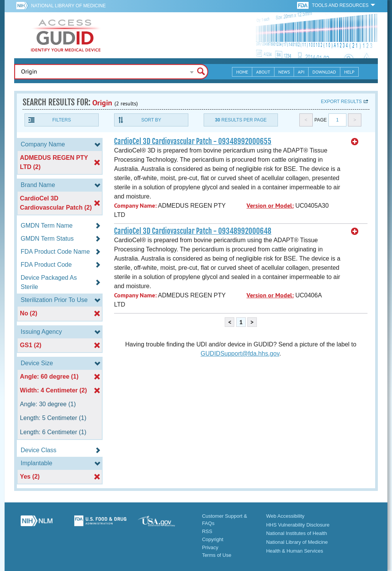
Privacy (210, 547)
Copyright (213, 539)
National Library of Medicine (68, 6)
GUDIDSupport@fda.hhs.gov (240, 354)
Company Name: (135, 206)
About (263, 72)
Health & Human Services (295, 551)
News (284, 72)
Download (324, 72)
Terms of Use (217, 555)
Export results (341, 102)
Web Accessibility (285, 516)
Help (349, 72)
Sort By (151, 120)
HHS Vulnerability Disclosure (298, 525)
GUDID (66, 35)
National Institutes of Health (296, 533)
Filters (62, 120)
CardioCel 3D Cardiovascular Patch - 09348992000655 (193, 141)
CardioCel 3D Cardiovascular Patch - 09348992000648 (193, 231)
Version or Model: (270, 206)
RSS (207, 531)
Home (242, 72)
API (301, 72)
